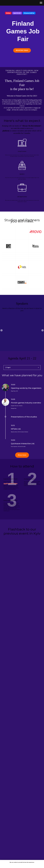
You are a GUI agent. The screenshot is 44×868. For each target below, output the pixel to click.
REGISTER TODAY (22, 50)
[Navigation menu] (41, 3)
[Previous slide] (1, 330)
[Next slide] (43, 330)
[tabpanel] (22, 408)
